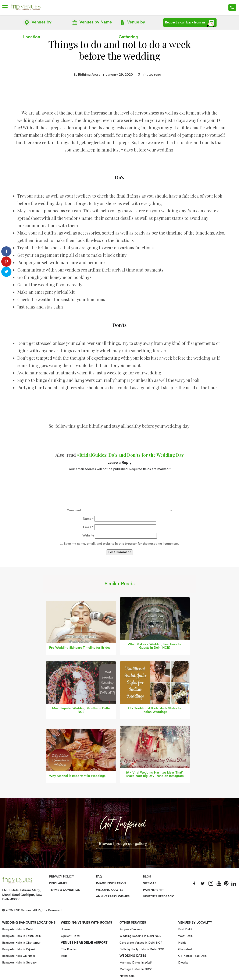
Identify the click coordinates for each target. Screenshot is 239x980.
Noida (182, 943)
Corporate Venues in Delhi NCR (141, 943)
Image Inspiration (111, 883)
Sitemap (150, 883)
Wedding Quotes (110, 890)
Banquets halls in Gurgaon (20, 962)
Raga (64, 956)
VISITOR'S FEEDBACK (159, 896)
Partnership (153, 890)
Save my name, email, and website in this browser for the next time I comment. (121, 544)
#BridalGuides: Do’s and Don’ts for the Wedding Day (130, 454)
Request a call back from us (190, 23)
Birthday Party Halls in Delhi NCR (142, 949)
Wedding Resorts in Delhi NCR (140, 936)
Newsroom (127, 976)
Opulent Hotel (70, 936)
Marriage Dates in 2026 (136, 962)
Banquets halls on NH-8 (19, 956)
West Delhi (186, 936)
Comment (74, 510)
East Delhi (185, 929)
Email (88, 527)
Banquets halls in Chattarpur (21, 943)
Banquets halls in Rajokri (19, 949)
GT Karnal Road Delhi (193, 956)
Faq (99, 876)
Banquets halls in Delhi (17, 929)
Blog (147, 876)
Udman (65, 929)
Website (88, 535)
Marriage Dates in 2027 (136, 969)
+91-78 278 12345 (232, 8)
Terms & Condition (65, 890)
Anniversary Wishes (113, 896)
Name (88, 518)
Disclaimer (58, 883)
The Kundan (69, 949)
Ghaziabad (185, 949)
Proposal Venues (131, 929)
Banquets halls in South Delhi (22, 936)
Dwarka (183, 962)
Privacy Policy (62, 876)
